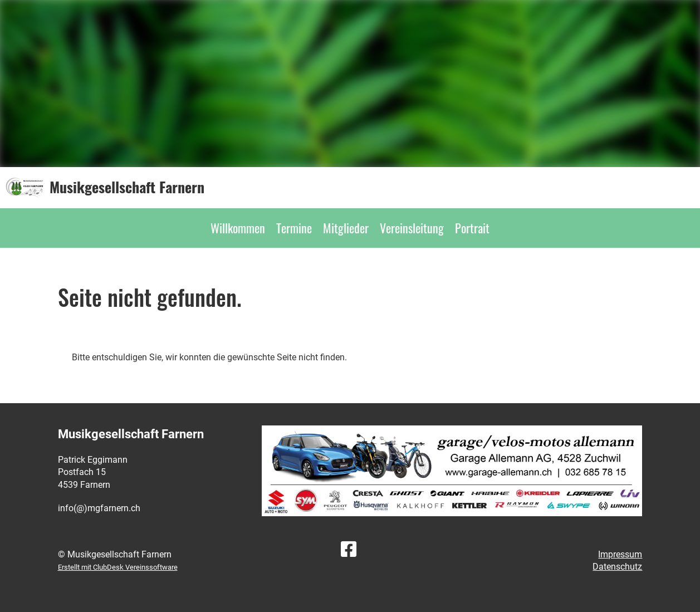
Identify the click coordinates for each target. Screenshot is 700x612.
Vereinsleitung (412, 228)
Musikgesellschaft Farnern (127, 187)
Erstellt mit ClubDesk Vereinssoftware (118, 567)
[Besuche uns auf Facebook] (349, 550)
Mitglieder (346, 228)
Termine (294, 228)
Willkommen (238, 228)
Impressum (620, 554)
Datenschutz (617, 567)
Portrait (472, 228)
